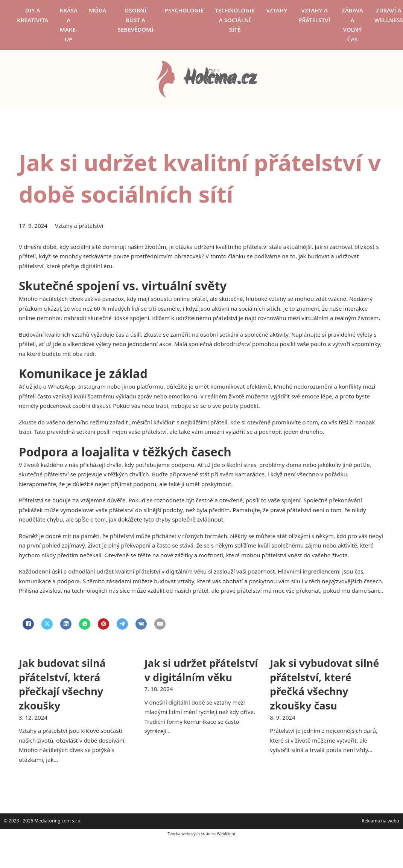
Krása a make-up (68, 25)
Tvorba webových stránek (191, 834)
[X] (47, 624)
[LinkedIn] (66, 624)
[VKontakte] (141, 624)
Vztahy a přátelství (314, 15)
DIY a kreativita (33, 15)
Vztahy (277, 10)
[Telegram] (122, 624)
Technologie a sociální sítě (235, 20)
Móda (98, 10)
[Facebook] (28, 624)
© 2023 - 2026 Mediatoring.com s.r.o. (43, 821)
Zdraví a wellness (389, 15)
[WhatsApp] (85, 624)
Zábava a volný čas (352, 25)
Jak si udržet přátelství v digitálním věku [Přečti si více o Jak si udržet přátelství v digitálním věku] (201, 670)
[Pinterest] (103, 624)
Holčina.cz (220, 79)
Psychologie (184, 10)
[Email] (160, 624)
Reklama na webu (380, 821)
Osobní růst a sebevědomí (136, 20)
